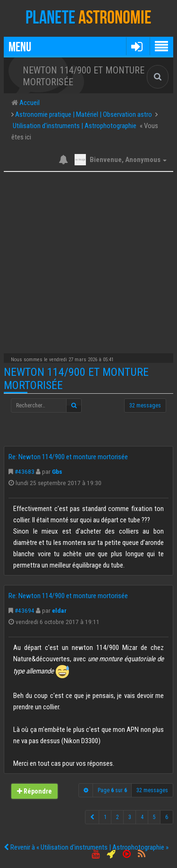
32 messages (145, 406)
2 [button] (118, 817)
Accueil (29, 103)
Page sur (112, 790)
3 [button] (130, 817)
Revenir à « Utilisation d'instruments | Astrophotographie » (86, 847)
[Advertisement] (88, 260)
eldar (59, 610)
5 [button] (154, 817)
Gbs (57, 471)
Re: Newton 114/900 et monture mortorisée (68, 457)
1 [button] (105, 817)
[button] (137, 46)
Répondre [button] (34, 791)
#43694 (25, 610)
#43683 (25, 471)
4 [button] (142, 817)
